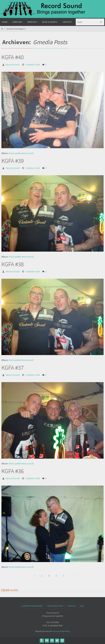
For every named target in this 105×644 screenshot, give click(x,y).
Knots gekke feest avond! (21, 153)
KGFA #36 (13, 471)
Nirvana (56, 631)
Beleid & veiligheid (55, 606)
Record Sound (13, 65)
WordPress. (66, 631)
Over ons (72, 606)
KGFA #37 (13, 368)
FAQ (82, 606)
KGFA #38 (13, 264)
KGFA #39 (13, 161)
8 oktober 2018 (33, 65)
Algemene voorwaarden (32, 606)
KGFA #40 (13, 57)
